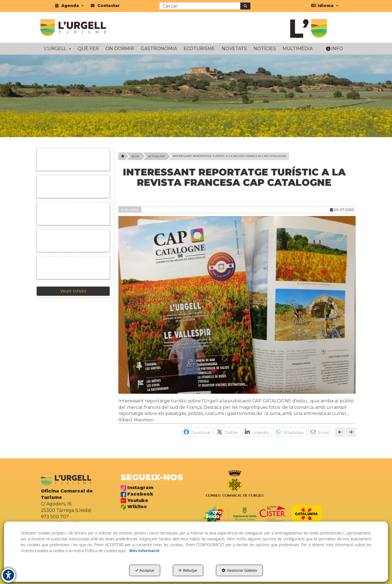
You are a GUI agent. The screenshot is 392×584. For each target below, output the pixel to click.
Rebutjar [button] (188, 570)
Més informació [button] (144, 551)
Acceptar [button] (145, 570)
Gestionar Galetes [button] (239, 570)
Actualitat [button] (130, 210)
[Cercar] (245, 6)
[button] (69, 6)
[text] (200, 6)
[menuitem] (69, 6)
